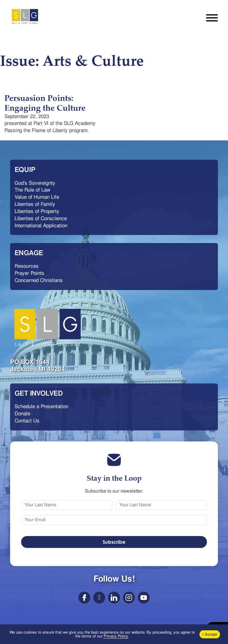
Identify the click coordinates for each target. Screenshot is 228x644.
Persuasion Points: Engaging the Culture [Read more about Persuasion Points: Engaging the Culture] (45, 103)
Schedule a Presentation (41, 406)
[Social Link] (84, 598)
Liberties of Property (37, 211)
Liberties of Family (35, 204)
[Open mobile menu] (212, 17)
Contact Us (27, 421)
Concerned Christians (39, 280)
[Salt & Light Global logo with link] (47, 328)
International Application (41, 225)
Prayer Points (29, 273)
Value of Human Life (37, 197)
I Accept (210, 634)
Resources (27, 266)
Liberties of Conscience (41, 218)
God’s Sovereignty (35, 183)
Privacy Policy (116, 636)
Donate (22, 413)
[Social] (129, 598)
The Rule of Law (32, 190)
